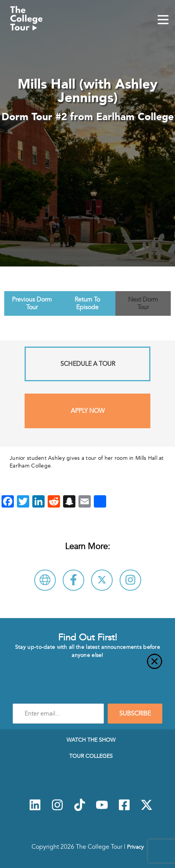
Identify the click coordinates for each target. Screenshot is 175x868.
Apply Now (88, 411)
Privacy (135, 847)
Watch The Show (91, 740)
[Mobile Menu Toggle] (163, 20)
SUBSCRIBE (135, 714)
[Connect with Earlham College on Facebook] (73, 580)
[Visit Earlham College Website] (45, 580)
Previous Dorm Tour (32, 303)
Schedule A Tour (88, 364)
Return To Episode (87, 303)
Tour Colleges (91, 756)
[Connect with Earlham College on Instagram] (130, 580)
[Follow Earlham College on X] (102, 580)
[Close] (87, 666)
